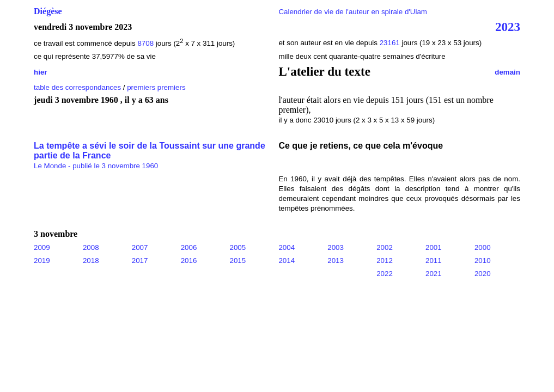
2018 (91, 261)
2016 (189, 261)
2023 (508, 27)
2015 (238, 261)
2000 (483, 247)
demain (507, 72)
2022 (385, 274)
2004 (287, 247)
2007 (140, 247)
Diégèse (48, 11)
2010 (483, 261)
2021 (434, 274)
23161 (391, 43)
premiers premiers (156, 87)
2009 (42, 247)
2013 (336, 261)
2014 (287, 261)
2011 (434, 261)
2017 (140, 261)
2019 (42, 261)
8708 (145, 43)
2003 (336, 247)
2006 (189, 247)
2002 (385, 247)
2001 (434, 247)
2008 (91, 247)
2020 (483, 274)
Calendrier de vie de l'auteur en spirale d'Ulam (353, 12)
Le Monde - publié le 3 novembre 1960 (96, 166)
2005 (238, 247)
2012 (385, 261)
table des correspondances (77, 87)
